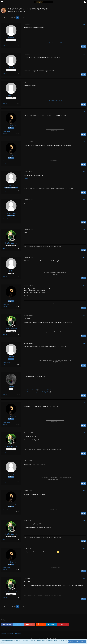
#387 (85, 200)
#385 (85, 142)
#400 (85, 578)
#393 (85, 373)
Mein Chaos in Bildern (30, 390)
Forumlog (26, 179)
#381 (85, 24)
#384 (85, 112)
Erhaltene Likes (6, 131)
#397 (85, 491)
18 (12, 18)
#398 (85, 520)
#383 (85, 82)
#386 (85, 172)
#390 (85, 285)
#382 (85, 54)
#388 (85, 229)
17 (9, 18)
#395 (85, 433)
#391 (85, 315)
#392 (85, 343)
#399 (85, 548)
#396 (85, 461)
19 (15, 18)
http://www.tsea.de (54, 43)
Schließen (83, 641)
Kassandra (12, 11)
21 (20, 18)
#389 (85, 257)
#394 (85, 403)
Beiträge (5, 45)
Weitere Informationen (74, 641)
